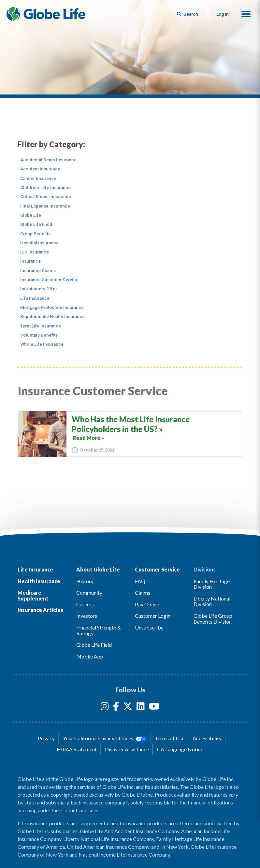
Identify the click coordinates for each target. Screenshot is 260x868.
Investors (87, 616)
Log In (223, 14)
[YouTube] (154, 708)
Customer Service (157, 569)
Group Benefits (35, 234)
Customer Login (153, 616)
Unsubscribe (149, 627)
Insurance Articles (40, 610)
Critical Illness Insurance (46, 196)
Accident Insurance (40, 169)
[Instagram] (105, 708)
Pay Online (147, 604)
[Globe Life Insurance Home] (46, 14)
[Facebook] (116, 708)
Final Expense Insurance (45, 206)
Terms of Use (170, 738)
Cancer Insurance (38, 178)
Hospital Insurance (39, 243)
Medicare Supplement (33, 595)
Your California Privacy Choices (105, 738)
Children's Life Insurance (45, 187)
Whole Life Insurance (42, 344)
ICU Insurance (35, 252)
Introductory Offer (39, 289)
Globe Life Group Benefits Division (213, 619)
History (85, 581)
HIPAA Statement (77, 749)
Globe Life (31, 215)
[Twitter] (128, 708)
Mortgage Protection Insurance (52, 307)
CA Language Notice (180, 749)
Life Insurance (35, 298)
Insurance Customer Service (49, 280)
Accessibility (207, 738)
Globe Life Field (36, 224)
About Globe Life (98, 569)
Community (89, 593)
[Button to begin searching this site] (188, 14)
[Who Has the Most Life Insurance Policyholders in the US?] (130, 434)
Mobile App (90, 656)
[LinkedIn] (141, 708)
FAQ (140, 581)
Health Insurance (39, 581)
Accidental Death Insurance (48, 160)
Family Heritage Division (212, 584)
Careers (85, 604)
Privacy (46, 738)
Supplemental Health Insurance (52, 316)
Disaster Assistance (127, 749)
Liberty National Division (212, 601)
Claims (143, 593)
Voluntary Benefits (39, 335)
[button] (246, 14)
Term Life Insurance (41, 326)
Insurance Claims (38, 270)
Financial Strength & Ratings (99, 630)
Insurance (30, 261)
